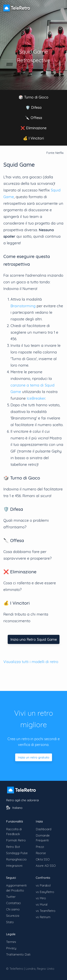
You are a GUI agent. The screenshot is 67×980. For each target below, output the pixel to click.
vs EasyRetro (45, 892)
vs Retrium (43, 917)
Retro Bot (13, 847)
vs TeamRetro (46, 911)
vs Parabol (43, 885)
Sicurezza (13, 916)
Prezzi (40, 847)
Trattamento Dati (18, 954)
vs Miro (41, 898)
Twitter (11, 897)
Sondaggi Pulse (17, 853)
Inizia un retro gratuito (34, 757)
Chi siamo (13, 909)
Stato (10, 922)
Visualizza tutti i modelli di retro (31, 662)
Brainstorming (23, 306)
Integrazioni (14, 866)
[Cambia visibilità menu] (60, 6)
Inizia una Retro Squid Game (34, 639)
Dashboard (44, 829)
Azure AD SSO (46, 866)
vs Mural (42, 904)
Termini (11, 942)
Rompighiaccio (16, 859)
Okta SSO (43, 859)
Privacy (11, 948)
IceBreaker (36, 398)
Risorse (41, 853)
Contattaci (13, 903)
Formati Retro (16, 840)
